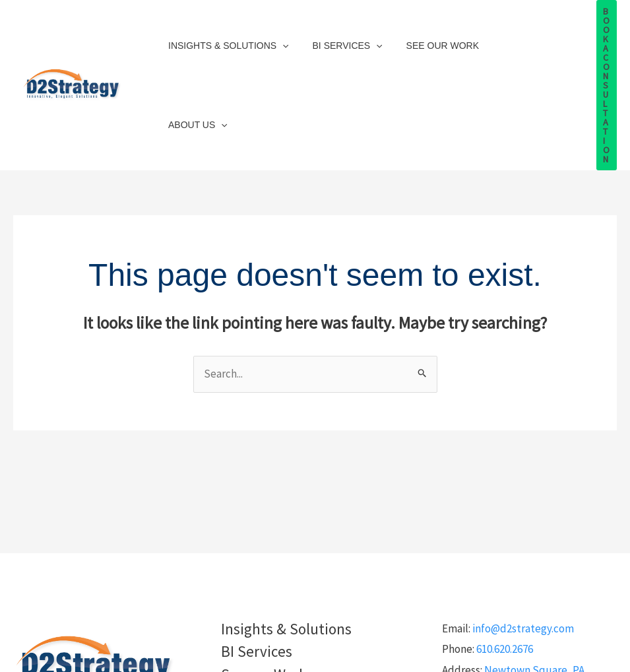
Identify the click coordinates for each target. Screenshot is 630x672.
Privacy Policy (315, 660)
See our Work (429, 40)
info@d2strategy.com (523, 537)
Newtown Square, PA (534, 579)
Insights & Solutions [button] (226, 40)
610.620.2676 (505, 558)
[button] (280, 40)
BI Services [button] (340, 40)
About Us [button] (514, 40)
